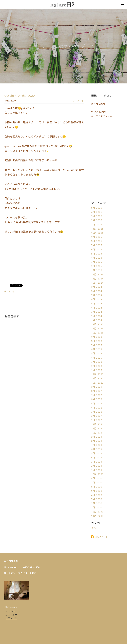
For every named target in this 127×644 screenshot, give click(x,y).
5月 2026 (97, 208)
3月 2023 (97, 362)
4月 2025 (97, 258)
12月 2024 (97, 275)
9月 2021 (97, 437)
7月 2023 (97, 345)
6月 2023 (97, 350)
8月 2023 (97, 341)
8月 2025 (97, 241)
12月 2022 (97, 374)
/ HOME (10, 611)
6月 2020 (97, 487)
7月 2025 (97, 245)
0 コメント (78, 101)
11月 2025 (97, 229)
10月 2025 (97, 233)
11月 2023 (97, 329)
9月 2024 (97, 287)
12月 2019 (97, 512)
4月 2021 (97, 458)
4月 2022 (97, 408)
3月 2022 (97, 412)
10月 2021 (97, 433)
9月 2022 (97, 387)
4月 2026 (97, 212)
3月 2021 (97, 462)
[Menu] (123, 4)
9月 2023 (97, 337)
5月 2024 (97, 304)
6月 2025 (97, 250)
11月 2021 (97, 429)
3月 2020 (97, 499)
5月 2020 (97, 491)
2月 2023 (97, 366)
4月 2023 (97, 358)
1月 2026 (97, 225)
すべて (95, 528)
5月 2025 (97, 254)
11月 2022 (97, 379)
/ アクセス (11, 618)
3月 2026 (97, 216)
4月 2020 (97, 495)
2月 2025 (97, 266)
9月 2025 (97, 237)
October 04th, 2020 (20, 96)
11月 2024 (97, 279)
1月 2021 (97, 470)
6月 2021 (97, 449)
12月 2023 (97, 325)
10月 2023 (97, 333)
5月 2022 (97, 404)
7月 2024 (97, 295)
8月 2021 (97, 441)
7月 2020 (97, 483)
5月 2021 (97, 454)
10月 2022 (97, 383)
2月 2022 (97, 416)
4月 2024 (97, 308)
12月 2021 (97, 425)
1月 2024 (97, 320)
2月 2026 (97, 220)
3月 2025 (97, 262)
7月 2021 (97, 445)
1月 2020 (97, 508)
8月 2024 (97, 291)
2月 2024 (97, 316)
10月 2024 (97, 283)
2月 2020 (97, 504)
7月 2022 (97, 395)
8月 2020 (97, 479)
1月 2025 (97, 271)
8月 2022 (97, 391)
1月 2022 (97, 420)
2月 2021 (97, 466)
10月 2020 (97, 474)
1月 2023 (97, 370)
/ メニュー (11, 615)
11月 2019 (97, 516)
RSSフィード (101, 537)
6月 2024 (97, 300)
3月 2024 (97, 312)
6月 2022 (97, 399)
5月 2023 (97, 354)
